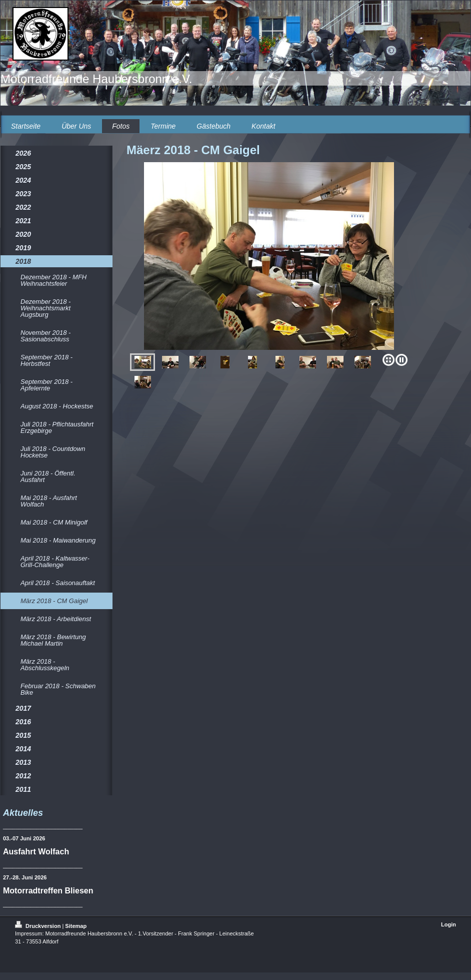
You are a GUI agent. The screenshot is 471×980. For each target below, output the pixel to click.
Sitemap (76, 926)
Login (448, 924)
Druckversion (38, 926)
